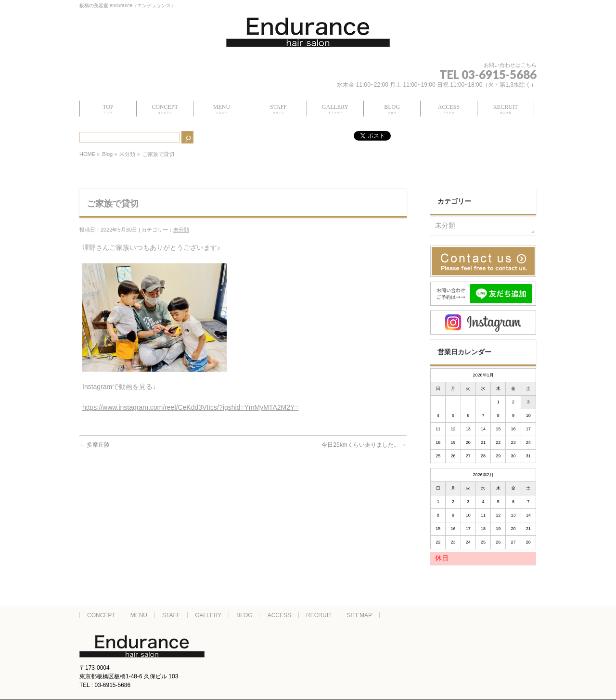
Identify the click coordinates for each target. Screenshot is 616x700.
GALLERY (208, 615)
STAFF (171, 615)
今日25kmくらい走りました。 (364, 445)
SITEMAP (359, 615)
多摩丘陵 (95, 445)
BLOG (244, 615)
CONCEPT (101, 615)
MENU (139, 615)
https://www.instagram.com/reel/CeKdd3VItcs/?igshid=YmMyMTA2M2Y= (190, 407)
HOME (87, 154)
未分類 (127, 154)
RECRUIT (319, 615)
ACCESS (279, 615)
